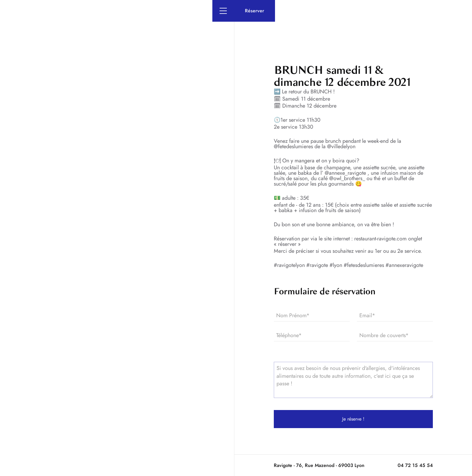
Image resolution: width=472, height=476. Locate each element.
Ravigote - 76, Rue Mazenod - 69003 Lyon (319, 465)
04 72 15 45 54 (415, 465)
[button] (223, 11)
